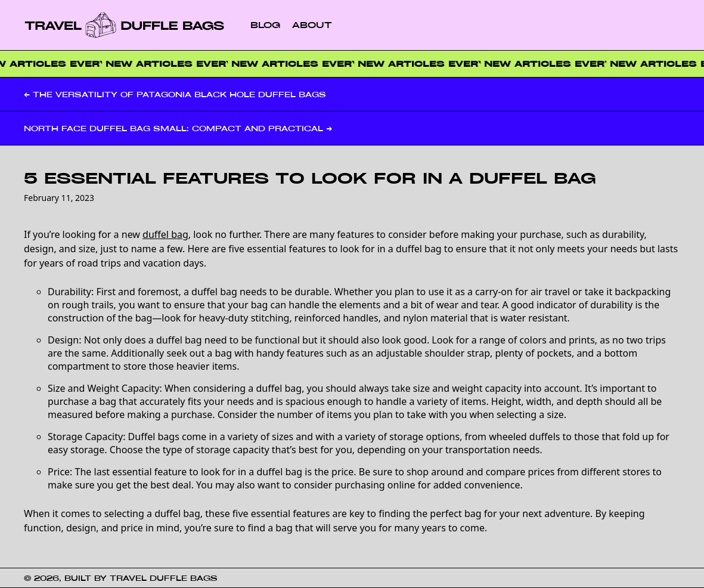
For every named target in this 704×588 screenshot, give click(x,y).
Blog (265, 25)
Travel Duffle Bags (164, 578)
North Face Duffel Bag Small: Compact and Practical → (178, 128)
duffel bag (165, 234)
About (312, 25)
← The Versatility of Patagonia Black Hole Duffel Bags (175, 94)
